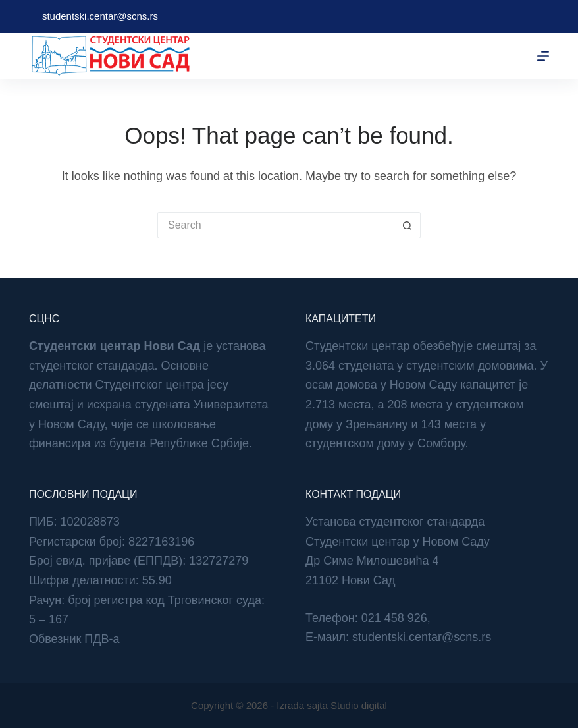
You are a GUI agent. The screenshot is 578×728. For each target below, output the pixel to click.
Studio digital (359, 705)
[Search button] (407, 225)
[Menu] (543, 56)
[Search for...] (276, 225)
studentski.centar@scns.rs (100, 16)
